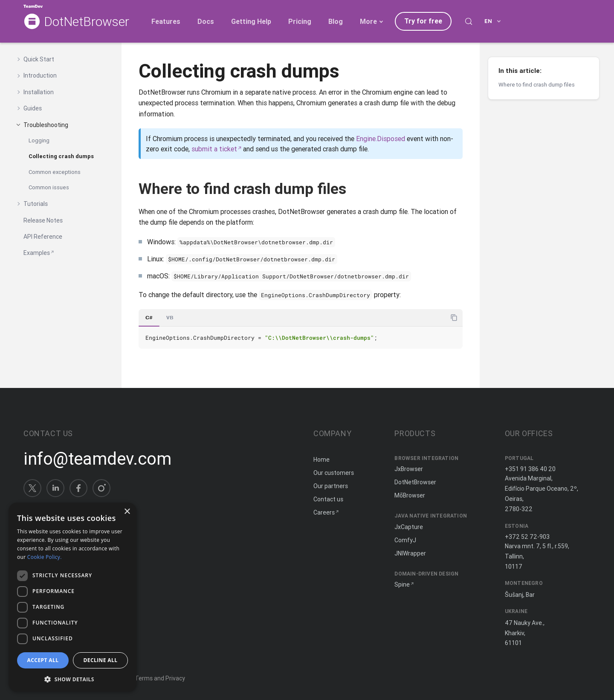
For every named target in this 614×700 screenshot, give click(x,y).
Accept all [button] (43, 660)
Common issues (49, 187)
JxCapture (409, 527)
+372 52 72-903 (527, 537)
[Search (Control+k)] (469, 21)
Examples (37, 253)
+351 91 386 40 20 (530, 469)
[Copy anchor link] (356, 189)
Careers (324, 512)
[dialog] (72, 597)
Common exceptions (55, 172)
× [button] (127, 512)
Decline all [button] (101, 660)
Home (321, 460)
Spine (402, 584)
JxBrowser (409, 469)
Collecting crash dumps (61, 156)
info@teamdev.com (97, 459)
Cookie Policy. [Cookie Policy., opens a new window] (45, 557)
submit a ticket (214, 149)
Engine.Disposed (381, 139)
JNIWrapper (410, 553)
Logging (39, 140)
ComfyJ (405, 540)
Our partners (331, 486)
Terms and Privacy (160, 678)
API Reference (43, 237)
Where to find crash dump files (537, 85)
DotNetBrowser (87, 22)
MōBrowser (410, 495)
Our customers (334, 473)
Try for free (423, 21)
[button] (72, 678)
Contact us (328, 499)
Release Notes (43, 220)
